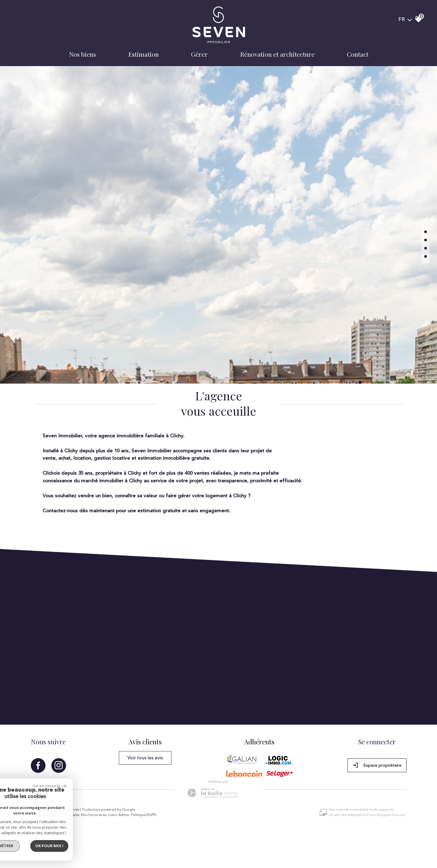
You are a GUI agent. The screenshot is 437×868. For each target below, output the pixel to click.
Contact (358, 54)
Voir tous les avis (145, 758)
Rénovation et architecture (277, 54)
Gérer (199, 54)
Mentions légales (65, 815)
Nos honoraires (94, 815)
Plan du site (40, 815)
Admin (124, 815)
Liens (112, 815)
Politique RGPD (144, 815)
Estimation (144, 54)
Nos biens (82, 54)
